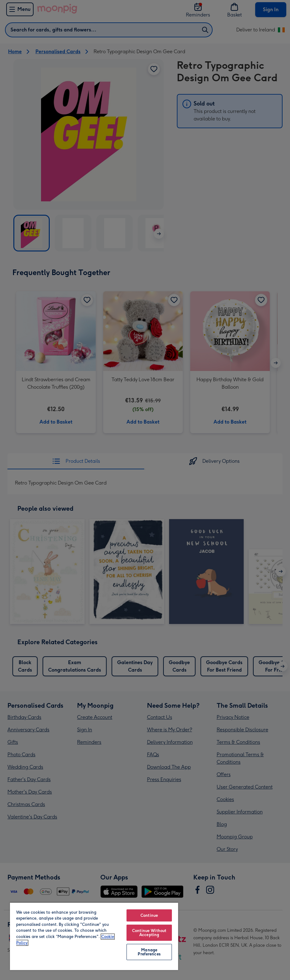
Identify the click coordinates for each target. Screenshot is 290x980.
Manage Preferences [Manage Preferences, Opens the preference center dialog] (149, 952)
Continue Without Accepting (149, 933)
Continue (149, 915)
